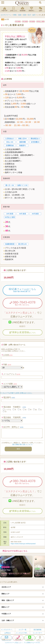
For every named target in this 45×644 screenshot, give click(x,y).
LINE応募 (30, 638)
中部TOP (4, 9)
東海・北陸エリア (8, 600)
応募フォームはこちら (22, 290)
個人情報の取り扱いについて (22, 444)
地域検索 (22, 9)
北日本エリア (6, 587)
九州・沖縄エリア (8, 620)
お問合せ (8, 633)
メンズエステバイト (8, 630)
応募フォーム (6, 638)
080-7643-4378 (22, 303)
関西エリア (5, 607)
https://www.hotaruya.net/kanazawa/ (23, 544)
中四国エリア (6, 614)
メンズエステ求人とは (24, 633)
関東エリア (5, 594)
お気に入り (13, 9)
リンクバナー (37, 633)
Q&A (40, 9)
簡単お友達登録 (23, 332)
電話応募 (18, 638)
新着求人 (31, 9)
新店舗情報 (37, 630)
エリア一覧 (22, 630)
